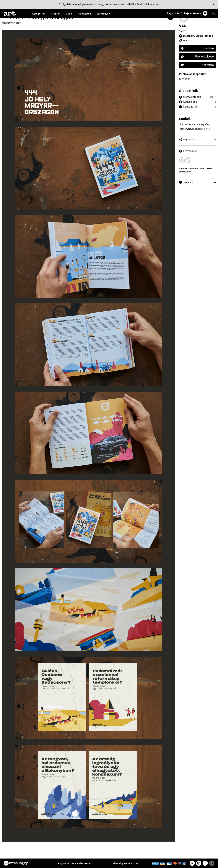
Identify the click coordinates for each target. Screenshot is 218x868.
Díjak (69, 14)
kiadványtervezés (188, 129)
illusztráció (185, 124)
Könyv (195, 124)
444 (208, 129)
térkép (201, 129)
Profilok (56, 14)
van (186, 40)
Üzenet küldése (204, 57)
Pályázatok (84, 14)
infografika (204, 124)
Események (103, 14)
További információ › (148, 4)
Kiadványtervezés (11, 23)
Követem (208, 48)
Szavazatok (190, 107)
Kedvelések (190, 102)
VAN (183, 26)
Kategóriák (39, 14)
